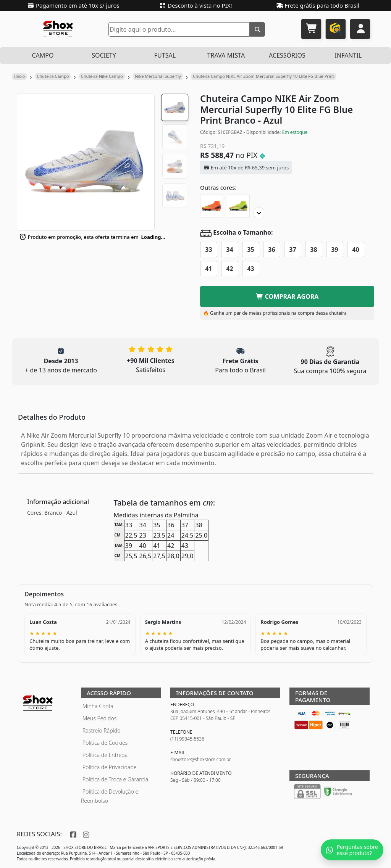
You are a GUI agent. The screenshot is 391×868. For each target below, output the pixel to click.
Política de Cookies (105, 743)
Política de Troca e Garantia (115, 779)
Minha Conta (98, 706)
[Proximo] (259, 213)
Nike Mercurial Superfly (158, 76)
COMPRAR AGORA (287, 296)
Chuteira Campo (53, 76)
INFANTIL (348, 55)
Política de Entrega (105, 755)
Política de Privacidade (110, 767)
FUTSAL (165, 55)
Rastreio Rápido (101, 730)
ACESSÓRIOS (287, 55)
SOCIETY (104, 55)
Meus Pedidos (99, 718)
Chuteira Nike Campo (102, 76)
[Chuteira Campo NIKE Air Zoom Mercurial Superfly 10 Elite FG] (212, 206)
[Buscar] (257, 29)
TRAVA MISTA (226, 55)
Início (19, 76)
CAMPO (43, 55)
